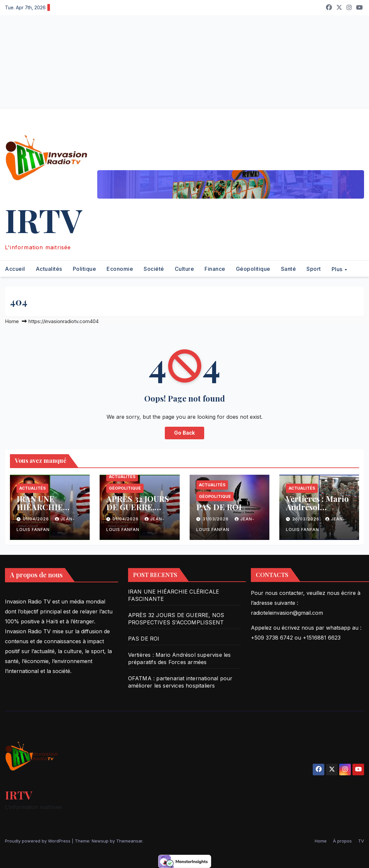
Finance (215, 269)
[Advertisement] (184, 62)
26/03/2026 (306, 519)
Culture (184, 269)
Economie (120, 269)
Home (12, 321)
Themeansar (129, 841)
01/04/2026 (37, 519)
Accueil (15, 269)
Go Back (184, 433)
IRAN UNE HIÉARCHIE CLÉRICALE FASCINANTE (42, 511)
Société (154, 269)
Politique (85, 269)
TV (361, 841)
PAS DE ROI (219, 507)
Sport (314, 269)
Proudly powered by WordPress (38, 841)
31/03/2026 (216, 519)
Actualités (49, 269)
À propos (342, 841)
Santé (289, 269)
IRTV (44, 220)
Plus (338, 269)
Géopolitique (253, 269)
